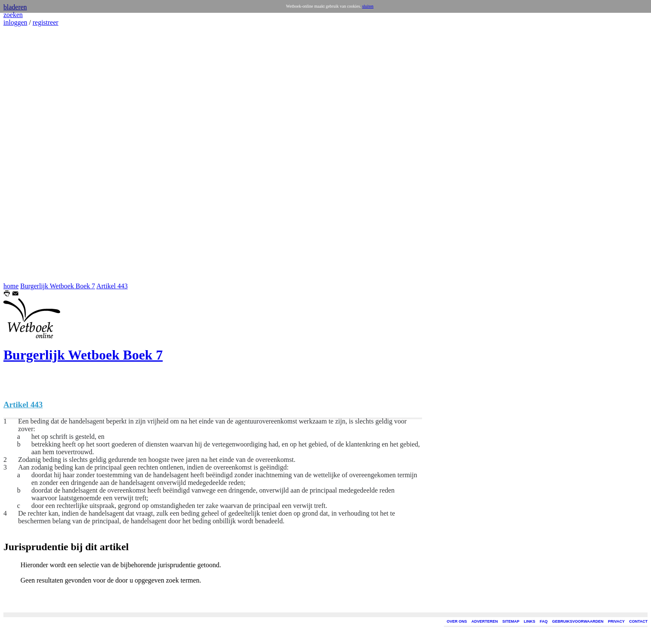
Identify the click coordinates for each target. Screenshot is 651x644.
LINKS (530, 621)
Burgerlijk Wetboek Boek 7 (58, 286)
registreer (45, 22)
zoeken (13, 15)
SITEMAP (511, 621)
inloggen (15, 22)
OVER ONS (457, 621)
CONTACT (638, 621)
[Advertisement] (29, 154)
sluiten (368, 6)
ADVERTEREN (485, 621)
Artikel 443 (112, 286)
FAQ (544, 621)
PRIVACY (616, 621)
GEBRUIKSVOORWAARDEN (578, 621)
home (11, 286)
